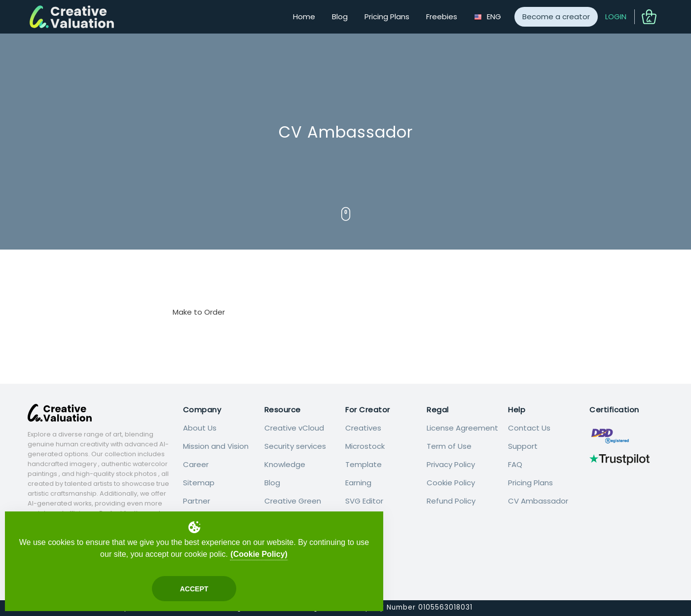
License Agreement (462, 428)
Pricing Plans (387, 17)
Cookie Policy (451, 483)
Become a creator (556, 17)
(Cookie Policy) (259, 554)
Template (364, 464)
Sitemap (199, 483)
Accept (194, 589)
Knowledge (285, 464)
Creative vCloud (294, 428)
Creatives (363, 428)
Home (304, 17)
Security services (295, 446)
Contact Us (529, 428)
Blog (340, 17)
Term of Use (449, 446)
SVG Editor (364, 501)
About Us (200, 428)
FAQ (515, 464)
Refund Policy (451, 501)
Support (523, 446)
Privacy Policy (451, 464)
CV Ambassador (538, 501)
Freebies (442, 17)
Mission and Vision (216, 446)
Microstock (365, 446)
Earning (358, 483)
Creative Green (293, 501)
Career (196, 464)
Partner (197, 501)
